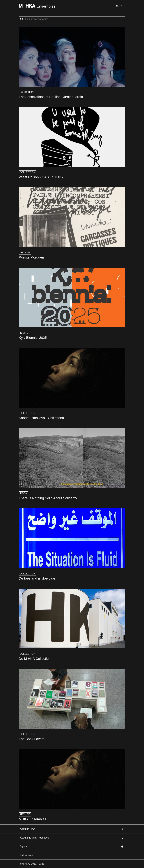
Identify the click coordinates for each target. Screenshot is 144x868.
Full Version (26, 855)
